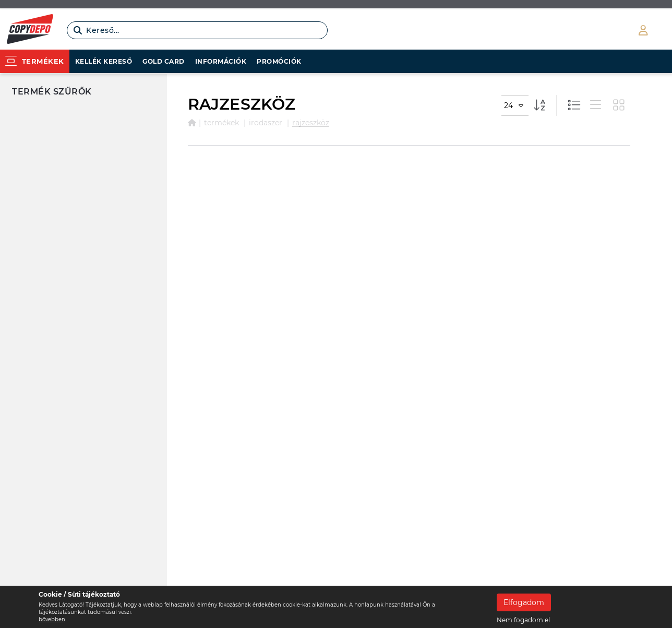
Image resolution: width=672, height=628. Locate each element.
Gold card (164, 61)
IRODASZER (266, 123)
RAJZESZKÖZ (311, 123)
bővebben (52, 619)
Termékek (221, 123)
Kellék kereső (104, 61)
